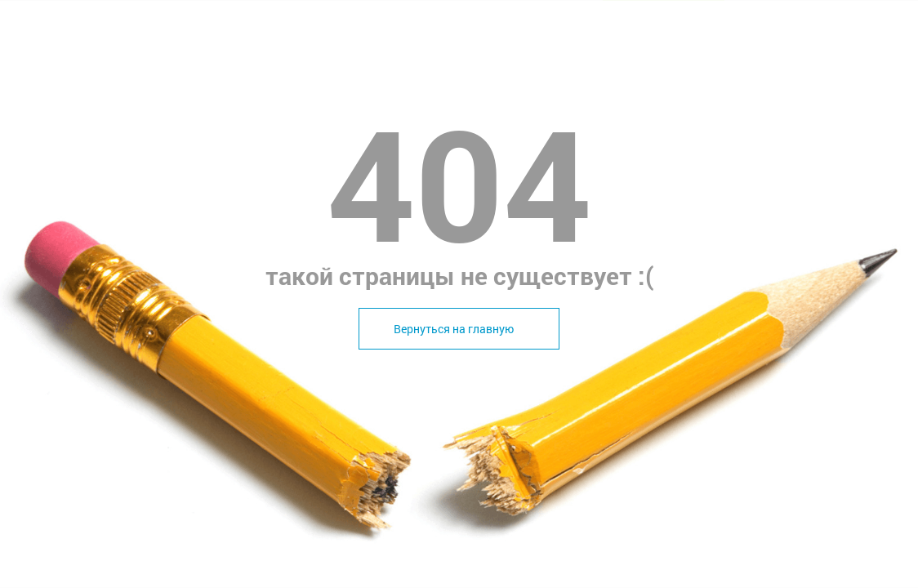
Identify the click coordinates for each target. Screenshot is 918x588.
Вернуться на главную (454, 329)
